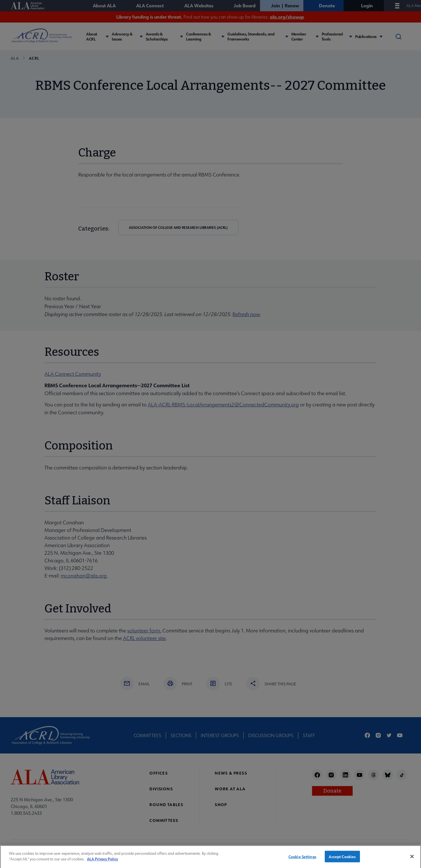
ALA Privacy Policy (102, 862)
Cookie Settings (302, 859)
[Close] (412, 859)
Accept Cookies (342, 859)
